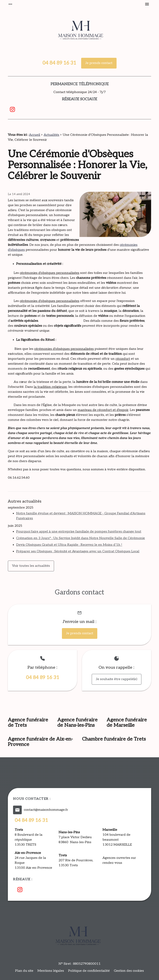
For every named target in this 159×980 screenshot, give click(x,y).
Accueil (35, 135)
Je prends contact (99, 63)
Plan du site (24, 971)
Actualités (51, 135)
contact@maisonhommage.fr (46, 810)
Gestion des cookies (129, 971)
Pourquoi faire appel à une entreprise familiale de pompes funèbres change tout (79, 532)
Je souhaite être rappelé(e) (117, 679)
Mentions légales (51, 971)
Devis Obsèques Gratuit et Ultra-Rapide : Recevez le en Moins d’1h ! (69, 545)
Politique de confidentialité (89, 971)
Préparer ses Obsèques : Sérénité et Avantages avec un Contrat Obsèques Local (78, 551)
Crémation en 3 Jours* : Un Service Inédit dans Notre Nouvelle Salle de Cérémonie (81, 538)
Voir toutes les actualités (31, 566)
